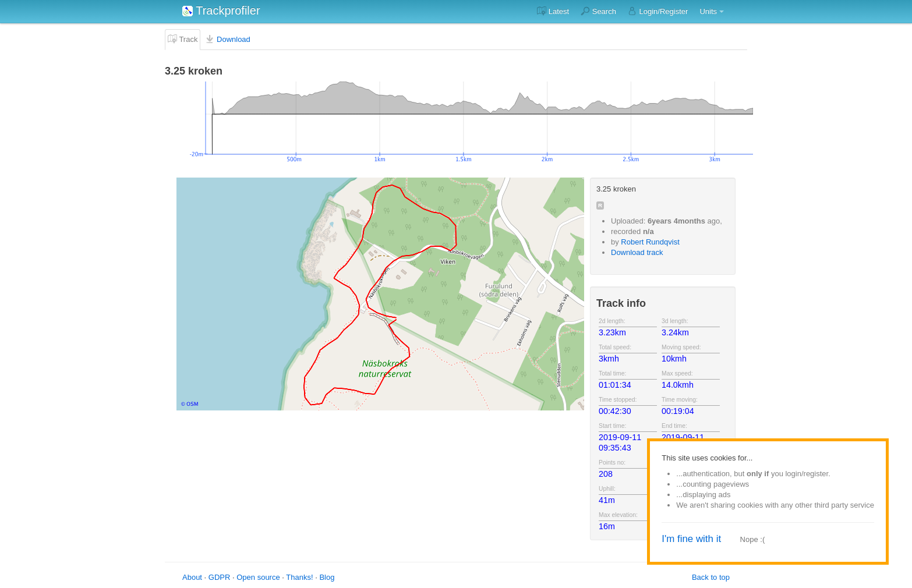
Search (598, 11)
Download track (637, 252)
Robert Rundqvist (650, 242)
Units (708, 11)
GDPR (220, 577)
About (192, 577)
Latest (553, 11)
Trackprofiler (221, 10)
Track (183, 39)
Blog (327, 577)
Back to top (711, 577)
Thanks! (299, 577)
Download (227, 39)
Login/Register (658, 11)
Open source (258, 577)
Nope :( (753, 539)
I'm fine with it (691, 539)
